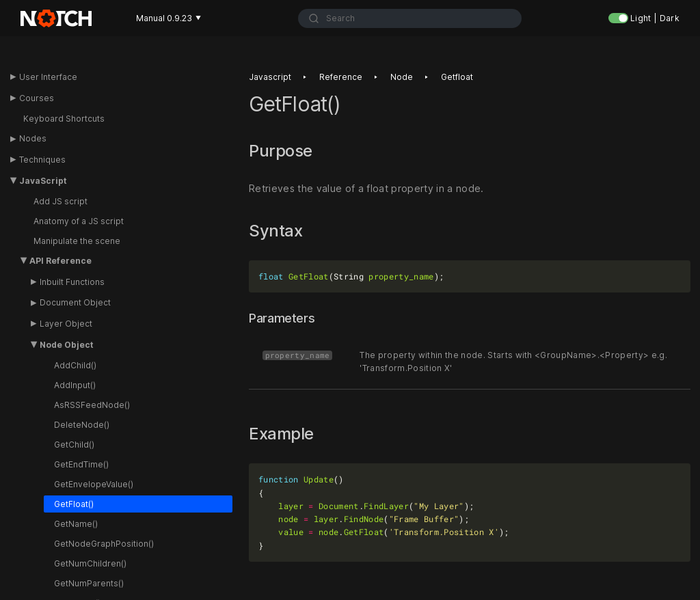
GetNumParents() (89, 583)
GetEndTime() (81, 464)
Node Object (67, 345)
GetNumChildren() (90, 563)
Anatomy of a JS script (79, 221)
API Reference (60, 261)
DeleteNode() (82, 425)
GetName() (76, 524)
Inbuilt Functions (72, 282)
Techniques (42, 160)
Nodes (33, 138)
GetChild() (74, 445)
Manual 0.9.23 (169, 18)
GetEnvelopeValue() (94, 484)
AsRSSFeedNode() (92, 405)
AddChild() (75, 365)
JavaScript (43, 181)
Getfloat (457, 77)
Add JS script (60, 201)
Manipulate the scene (77, 241)
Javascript (270, 77)
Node (402, 77)
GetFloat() (74, 504)
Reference (341, 77)
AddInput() (75, 385)
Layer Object (66, 324)
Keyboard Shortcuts (64, 119)
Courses (37, 98)
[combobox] (410, 18)
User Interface (48, 77)
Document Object (75, 302)
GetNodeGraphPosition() (104, 544)
